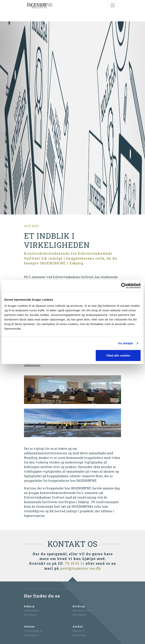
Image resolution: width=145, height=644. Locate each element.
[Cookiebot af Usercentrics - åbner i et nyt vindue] (124, 286)
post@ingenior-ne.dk (80, 567)
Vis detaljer (126, 343)
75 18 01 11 (75, 562)
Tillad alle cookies (118, 355)
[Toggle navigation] (113, 5)
